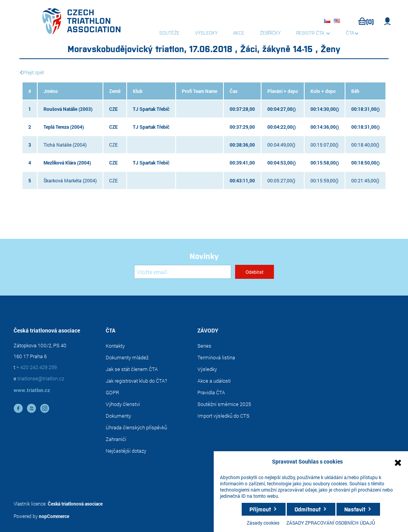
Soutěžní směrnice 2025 (224, 404)
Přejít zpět (33, 72)
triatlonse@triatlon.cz (41, 378)
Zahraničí (116, 439)
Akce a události (214, 381)
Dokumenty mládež (127, 357)
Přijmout (260, 509)
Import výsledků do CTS (223, 416)
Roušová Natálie (60, 109)
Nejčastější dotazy (126, 451)
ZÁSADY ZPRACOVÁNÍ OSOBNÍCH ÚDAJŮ (331, 523)
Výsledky (207, 369)
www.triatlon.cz (32, 390)
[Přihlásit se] (183, 272)
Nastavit (355, 509)
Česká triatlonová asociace (75, 504)
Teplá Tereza (56, 127)
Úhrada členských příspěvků (136, 427)
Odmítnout (308, 509)
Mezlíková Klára (60, 163)
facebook (18, 408)
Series (204, 346)
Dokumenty (118, 416)
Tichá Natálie (58, 145)
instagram (45, 408)
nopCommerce (54, 516)
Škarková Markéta (63, 180)
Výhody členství (123, 404)
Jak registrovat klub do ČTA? (136, 381)
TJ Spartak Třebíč (151, 109)
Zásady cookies (263, 523)
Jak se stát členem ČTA (132, 369)
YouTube (31, 408)
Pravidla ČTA (211, 392)
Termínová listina (216, 357)
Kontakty (115, 346)
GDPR (112, 392)
